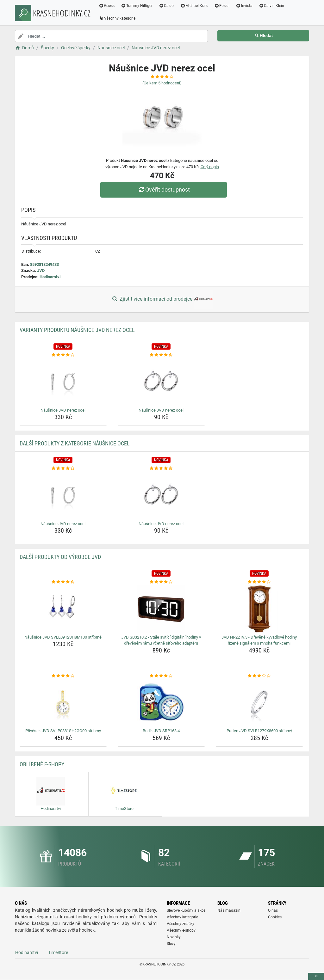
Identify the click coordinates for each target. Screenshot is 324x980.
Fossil (222, 6)
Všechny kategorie (117, 18)
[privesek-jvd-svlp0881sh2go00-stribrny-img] (63, 702)
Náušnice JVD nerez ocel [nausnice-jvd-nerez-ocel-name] (63, 410)
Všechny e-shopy (181, 930)
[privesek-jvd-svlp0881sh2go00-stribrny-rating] (63, 676)
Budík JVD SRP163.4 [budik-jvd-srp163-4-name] (161, 731)
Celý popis (210, 167)
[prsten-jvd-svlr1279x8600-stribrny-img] (259, 702)
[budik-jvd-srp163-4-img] (161, 702)
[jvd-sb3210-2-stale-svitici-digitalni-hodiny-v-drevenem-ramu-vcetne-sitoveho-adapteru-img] (161, 609)
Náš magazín (229, 910)
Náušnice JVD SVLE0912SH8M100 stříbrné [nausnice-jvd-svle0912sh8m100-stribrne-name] (63, 637)
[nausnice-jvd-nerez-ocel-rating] (63, 355)
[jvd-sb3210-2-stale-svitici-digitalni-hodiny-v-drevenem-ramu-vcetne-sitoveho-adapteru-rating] (161, 582)
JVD (41, 270)
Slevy (171, 944)
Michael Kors (194, 6)
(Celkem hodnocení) (162, 83)
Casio (166, 6)
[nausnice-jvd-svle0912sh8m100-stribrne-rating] (63, 582)
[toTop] (316, 976)
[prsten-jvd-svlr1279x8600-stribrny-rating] (259, 676)
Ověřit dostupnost (164, 190)
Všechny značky (181, 924)
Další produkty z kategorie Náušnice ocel (75, 443)
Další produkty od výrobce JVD (60, 557)
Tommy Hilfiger (137, 6)
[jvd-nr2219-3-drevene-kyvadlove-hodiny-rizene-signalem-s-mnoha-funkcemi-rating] (259, 582)
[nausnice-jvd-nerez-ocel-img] (63, 382)
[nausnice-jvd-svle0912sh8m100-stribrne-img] (63, 609)
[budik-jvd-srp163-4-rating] (161, 676)
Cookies (275, 917)
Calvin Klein (272, 6)
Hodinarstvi (50, 277)
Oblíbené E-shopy (42, 764)
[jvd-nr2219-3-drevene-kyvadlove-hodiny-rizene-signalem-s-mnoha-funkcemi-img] (259, 609)
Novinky (174, 937)
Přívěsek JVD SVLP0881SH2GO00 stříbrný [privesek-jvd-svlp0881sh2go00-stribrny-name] (63, 731)
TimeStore (58, 952)
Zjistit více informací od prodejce (162, 299)
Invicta (244, 6)
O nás (273, 910)
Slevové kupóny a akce (186, 910)
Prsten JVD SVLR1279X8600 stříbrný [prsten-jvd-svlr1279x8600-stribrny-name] (259, 731)
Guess (107, 6)
